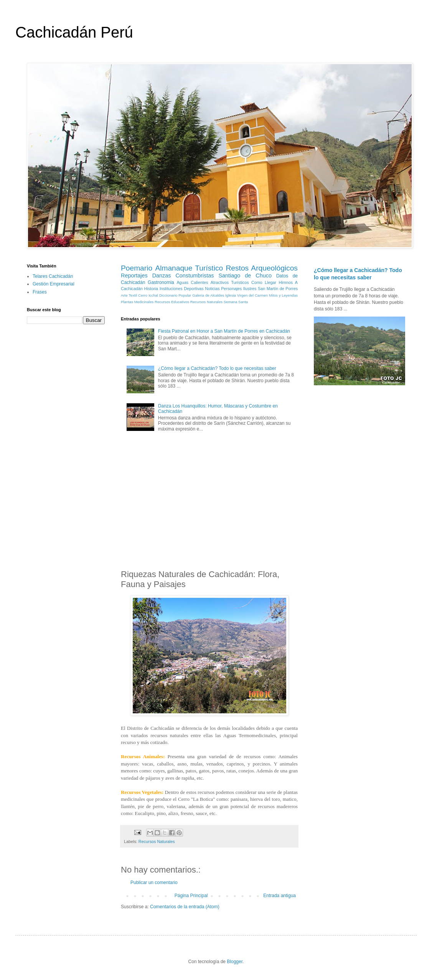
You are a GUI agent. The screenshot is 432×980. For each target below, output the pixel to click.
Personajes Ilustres (239, 289)
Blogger (235, 962)
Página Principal (191, 896)
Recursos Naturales (206, 302)
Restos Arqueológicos (262, 268)
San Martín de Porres (278, 289)
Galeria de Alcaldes (208, 295)
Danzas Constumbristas (183, 276)
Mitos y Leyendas (283, 295)
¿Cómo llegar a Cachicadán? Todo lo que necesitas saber (217, 368)
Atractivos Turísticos (230, 282)
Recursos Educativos (172, 302)
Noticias (212, 289)
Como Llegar (264, 282)
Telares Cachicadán (53, 276)
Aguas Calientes (192, 282)
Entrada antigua (279, 896)
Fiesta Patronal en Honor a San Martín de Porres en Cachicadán (224, 331)
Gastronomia (161, 282)
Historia (151, 289)
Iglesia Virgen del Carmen (247, 295)
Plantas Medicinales (137, 302)
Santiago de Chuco (245, 276)
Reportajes (134, 276)
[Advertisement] (209, 502)
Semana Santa (236, 302)
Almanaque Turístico (189, 268)
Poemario (137, 268)
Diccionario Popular (175, 295)
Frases (40, 292)
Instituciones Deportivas (182, 289)
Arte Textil (129, 295)
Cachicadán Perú (74, 32)
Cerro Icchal (148, 295)
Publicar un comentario (154, 883)
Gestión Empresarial (54, 284)
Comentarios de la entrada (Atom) (185, 907)
